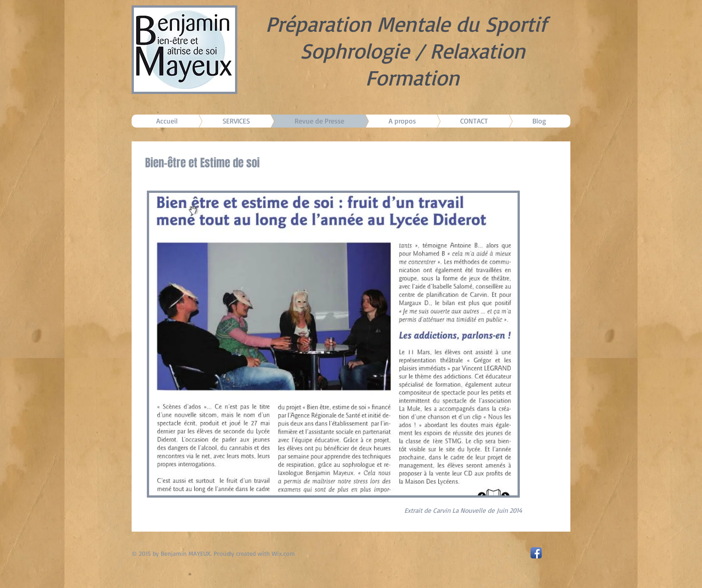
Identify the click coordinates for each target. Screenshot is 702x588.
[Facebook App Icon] (536, 553)
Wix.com (283, 553)
